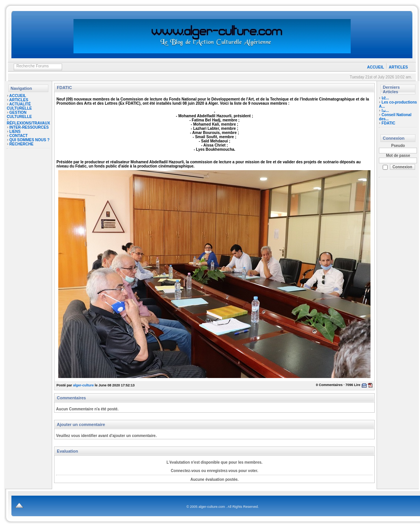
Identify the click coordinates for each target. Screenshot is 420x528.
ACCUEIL (375, 67)
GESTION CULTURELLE (19, 115)
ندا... (385, 111)
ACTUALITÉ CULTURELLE (19, 106)
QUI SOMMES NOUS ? (30, 140)
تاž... (385, 98)
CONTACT (19, 136)
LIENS (15, 132)
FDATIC (388, 123)
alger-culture (84, 385)
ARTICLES (398, 67)
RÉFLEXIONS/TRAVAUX (29, 123)
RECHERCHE (22, 144)
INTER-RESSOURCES (29, 127)
